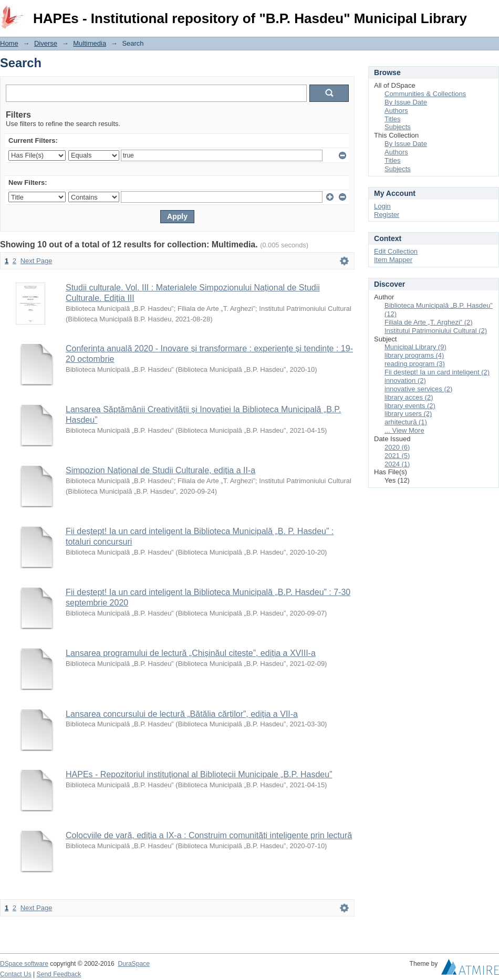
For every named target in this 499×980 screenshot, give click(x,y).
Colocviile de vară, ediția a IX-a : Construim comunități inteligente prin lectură (209, 835)
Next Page (37, 261)
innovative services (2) (418, 389)
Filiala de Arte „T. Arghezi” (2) (429, 322)
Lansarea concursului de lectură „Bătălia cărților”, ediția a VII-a (182, 714)
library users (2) (408, 414)
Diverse (46, 43)
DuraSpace (133, 964)
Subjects (398, 127)
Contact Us (16, 974)
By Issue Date (406, 102)
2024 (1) (397, 464)
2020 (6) (397, 447)
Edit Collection (396, 251)
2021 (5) (397, 456)
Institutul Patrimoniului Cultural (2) (436, 331)
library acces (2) (409, 397)
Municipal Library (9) (415, 347)
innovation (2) (405, 380)
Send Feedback (59, 974)
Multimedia (90, 43)
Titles (393, 119)
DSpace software (24, 964)
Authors (396, 111)
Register (387, 215)
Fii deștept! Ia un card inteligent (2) (437, 372)
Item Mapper (393, 260)
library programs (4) (414, 355)
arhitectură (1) (406, 422)
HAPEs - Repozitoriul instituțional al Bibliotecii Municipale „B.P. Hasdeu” (199, 774)
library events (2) (410, 406)
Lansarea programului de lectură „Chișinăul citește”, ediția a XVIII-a (191, 653)
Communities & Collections (425, 94)
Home (9, 43)
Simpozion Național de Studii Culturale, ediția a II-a (160, 470)
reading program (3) (415, 364)
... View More (404, 430)
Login (491, 13)
